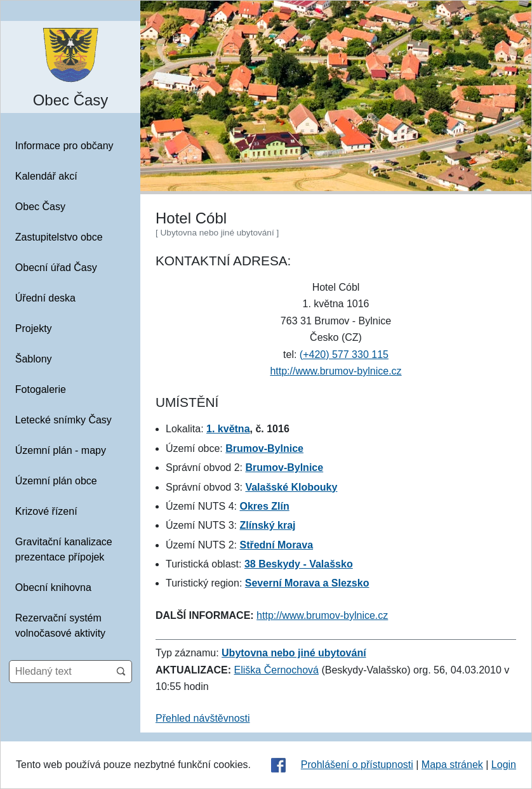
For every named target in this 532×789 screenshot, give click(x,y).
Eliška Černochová (276, 670)
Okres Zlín (264, 506)
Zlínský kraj (267, 525)
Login (504, 765)
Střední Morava (276, 545)
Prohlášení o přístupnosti (357, 765)
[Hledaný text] (60, 672)
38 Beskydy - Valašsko (299, 564)
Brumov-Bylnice (264, 448)
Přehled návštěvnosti (203, 718)
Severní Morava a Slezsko (307, 583)
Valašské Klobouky (291, 487)
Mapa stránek (452, 765)
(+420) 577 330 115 (344, 355)
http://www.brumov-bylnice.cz (336, 371)
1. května (228, 429)
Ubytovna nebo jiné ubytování (294, 653)
